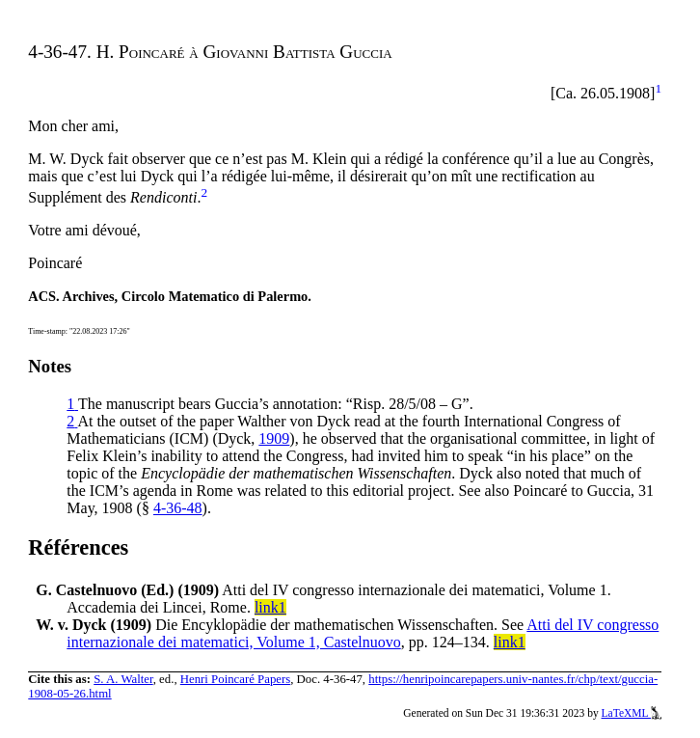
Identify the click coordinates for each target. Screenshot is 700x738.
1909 (274, 438)
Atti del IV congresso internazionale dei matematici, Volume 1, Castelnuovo (363, 633)
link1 (270, 607)
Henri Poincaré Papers (235, 679)
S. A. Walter (123, 679)
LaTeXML (632, 713)
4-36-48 (178, 508)
